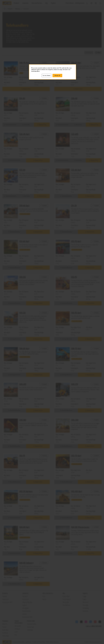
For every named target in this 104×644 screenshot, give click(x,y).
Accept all (57, 75)
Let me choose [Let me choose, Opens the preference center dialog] (47, 75)
